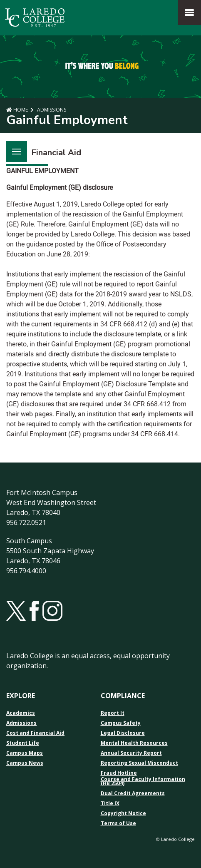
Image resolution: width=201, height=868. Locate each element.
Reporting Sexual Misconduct (139, 763)
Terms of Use (118, 823)
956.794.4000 (26, 571)
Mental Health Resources (134, 743)
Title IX (110, 803)
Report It (113, 713)
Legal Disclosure (123, 733)
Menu (14, 147)
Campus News (25, 763)
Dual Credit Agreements (133, 793)
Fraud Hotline (119, 773)
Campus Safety (121, 723)
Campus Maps (25, 753)
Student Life (23, 743)
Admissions (51, 110)
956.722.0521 (26, 522)
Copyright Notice (123, 813)
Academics (21, 713)
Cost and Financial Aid (35, 733)
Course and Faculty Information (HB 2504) (143, 781)
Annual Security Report (131, 753)
